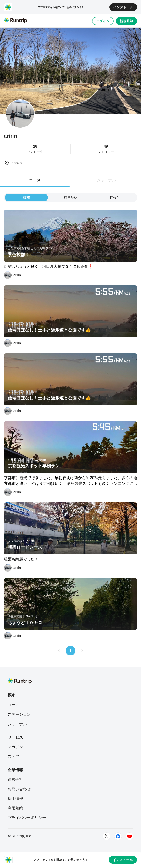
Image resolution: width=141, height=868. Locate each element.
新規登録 (126, 21)
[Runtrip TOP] (15, 21)
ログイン (103, 21)
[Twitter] (106, 836)
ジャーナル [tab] (106, 180)
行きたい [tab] (70, 197)
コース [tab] (35, 180)
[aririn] (12, 275)
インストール (123, 7)
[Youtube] (129, 836)
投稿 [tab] (26, 197)
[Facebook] (118, 836)
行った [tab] (115, 197)
